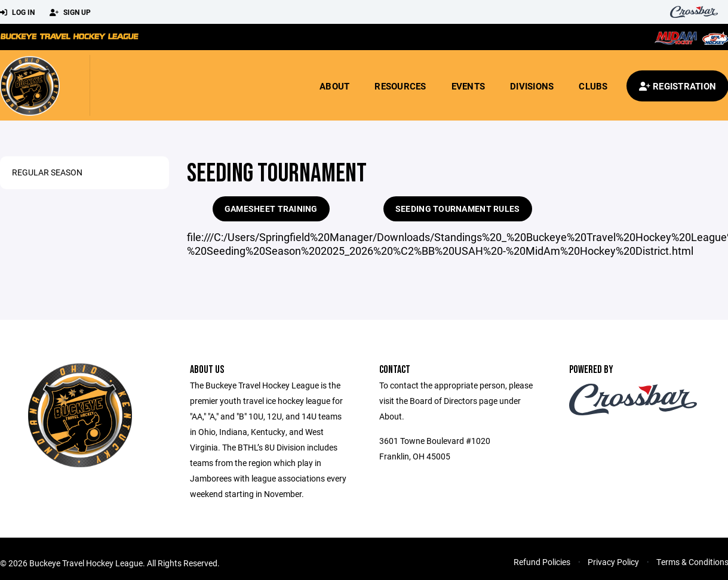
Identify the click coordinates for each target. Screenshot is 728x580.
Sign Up (70, 13)
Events (469, 86)
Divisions (532, 86)
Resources (400, 86)
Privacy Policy (613, 562)
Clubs (593, 86)
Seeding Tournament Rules (458, 209)
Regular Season (47, 172)
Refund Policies (542, 562)
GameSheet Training (271, 209)
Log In (17, 13)
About (334, 86)
